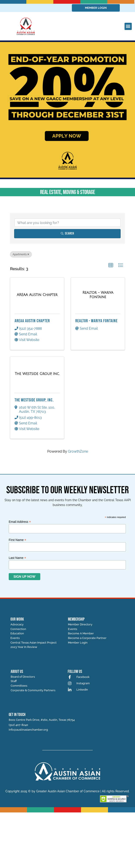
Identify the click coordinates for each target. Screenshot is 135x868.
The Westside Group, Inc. (34, 400)
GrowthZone (78, 451)
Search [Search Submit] (67, 234)
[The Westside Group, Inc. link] (37, 374)
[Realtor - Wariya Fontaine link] (98, 295)
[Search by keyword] (67, 223)
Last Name (17, 558)
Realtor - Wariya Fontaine (96, 321)
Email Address (20, 522)
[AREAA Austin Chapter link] (37, 295)
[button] (128, 26)
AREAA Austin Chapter (32, 321)
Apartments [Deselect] (21, 254)
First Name (18, 540)
